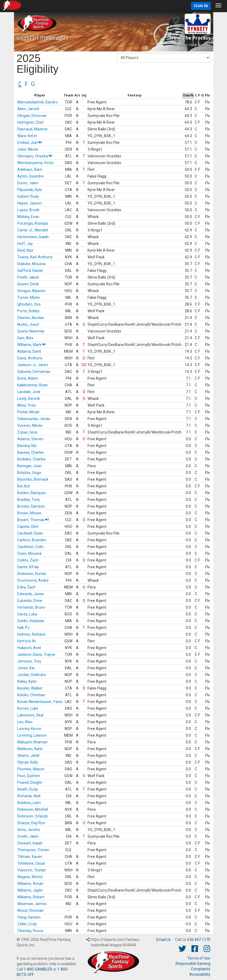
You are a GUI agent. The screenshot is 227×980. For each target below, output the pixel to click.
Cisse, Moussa (29, 553)
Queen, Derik (28, 284)
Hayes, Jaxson (29, 203)
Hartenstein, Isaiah (33, 237)
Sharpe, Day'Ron (31, 823)
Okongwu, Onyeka (35, 156)
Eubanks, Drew (30, 601)
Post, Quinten (29, 776)
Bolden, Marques (32, 493)
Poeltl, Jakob (28, 277)
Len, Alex (25, 722)
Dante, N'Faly (28, 567)
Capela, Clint (28, 527)
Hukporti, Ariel (29, 648)
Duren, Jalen (28, 183)
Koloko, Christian (31, 695)
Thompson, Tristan (33, 850)
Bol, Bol (23, 486)
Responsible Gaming (193, 964)
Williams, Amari (30, 884)
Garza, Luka (27, 614)
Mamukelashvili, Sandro (37, 102)
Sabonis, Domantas (34, 372)
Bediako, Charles (31, 459)
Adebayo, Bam (30, 169)
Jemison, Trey (29, 661)
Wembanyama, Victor (36, 163)
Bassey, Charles (31, 452)
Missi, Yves (27, 405)
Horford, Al (26, 641)
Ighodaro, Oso (29, 304)
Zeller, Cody (27, 924)
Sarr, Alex (25, 338)
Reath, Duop (28, 789)
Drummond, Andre (33, 580)
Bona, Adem (28, 378)
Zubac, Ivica (27, 432)
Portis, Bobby (28, 311)
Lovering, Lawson (32, 735)
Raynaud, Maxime (32, 129)
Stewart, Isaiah (30, 843)
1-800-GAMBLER (38, 969)
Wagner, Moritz (30, 877)
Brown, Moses (29, 513)
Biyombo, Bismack (33, 479)
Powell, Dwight (30, 782)
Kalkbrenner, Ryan (32, 385)
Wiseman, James (32, 904)
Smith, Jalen (28, 836)
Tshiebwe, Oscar (31, 863)
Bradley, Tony (29, 500)
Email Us (163, 940)
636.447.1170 (199, 940)
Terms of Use (199, 958)
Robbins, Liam (29, 803)
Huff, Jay (25, 244)
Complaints (201, 969)
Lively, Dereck (29, 399)
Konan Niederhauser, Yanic (40, 702)
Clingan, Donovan (32, 116)
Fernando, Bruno (31, 607)
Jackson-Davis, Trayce (36, 655)
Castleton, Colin (30, 547)
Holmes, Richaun (31, 634)
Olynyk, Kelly (28, 762)
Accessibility (200, 974)
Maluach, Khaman (32, 742)
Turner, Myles (29, 297)
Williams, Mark (32, 345)
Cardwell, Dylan (30, 533)
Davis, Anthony (30, 358)
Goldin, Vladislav (31, 621)
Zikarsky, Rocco (30, 931)
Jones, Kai (26, 668)
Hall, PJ (23, 628)
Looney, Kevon (29, 729)
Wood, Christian (30, 910)
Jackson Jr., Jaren (33, 365)
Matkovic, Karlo (30, 749)
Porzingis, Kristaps (33, 223)
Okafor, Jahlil (28, 756)
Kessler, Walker (30, 688)
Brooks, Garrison (31, 506)
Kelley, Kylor (27, 681)
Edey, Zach (26, 587)
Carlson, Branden (32, 540)
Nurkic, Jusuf (28, 324)
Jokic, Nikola (28, 149)
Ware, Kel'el (27, 136)
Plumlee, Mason (31, 769)
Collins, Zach (28, 560)
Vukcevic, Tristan (32, 870)
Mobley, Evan (28, 217)
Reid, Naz (25, 250)
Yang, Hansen (29, 917)
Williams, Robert (31, 897)
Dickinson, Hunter (32, 574)
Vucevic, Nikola (30, 425)
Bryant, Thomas (33, 520)
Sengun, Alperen (31, 291)
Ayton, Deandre (30, 176)
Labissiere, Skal (30, 715)
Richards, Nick (29, 796)
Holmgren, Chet (30, 122)
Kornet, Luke (28, 708)
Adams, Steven (30, 439)
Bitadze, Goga (29, 473)
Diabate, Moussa (31, 264)
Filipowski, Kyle (30, 190)
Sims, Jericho (29, 830)
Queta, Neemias (31, 331)
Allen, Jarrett (28, 109)
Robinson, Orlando (33, 816)
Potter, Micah (28, 412)
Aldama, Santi (29, 351)
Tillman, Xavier (30, 857)
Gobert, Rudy (28, 196)
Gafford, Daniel (30, 271)
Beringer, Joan (29, 466)
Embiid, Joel (30, 143)
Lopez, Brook (28, 210)
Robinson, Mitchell (33, 809)
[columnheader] (40, 96)
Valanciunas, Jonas (34, 419)
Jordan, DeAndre (32, 675)
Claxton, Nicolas (31, 318)
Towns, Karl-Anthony (35, 257)
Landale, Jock (29, 392)
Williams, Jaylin (30, 890)
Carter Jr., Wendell (33, 230)
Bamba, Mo (27, 446)
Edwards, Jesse (31, 594)
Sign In (201, 6)
